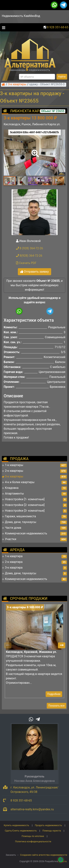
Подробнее (54, 694)
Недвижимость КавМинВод (21, 16)
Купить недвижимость (17, 825)
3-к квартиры (17, 85)
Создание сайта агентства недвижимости (44, 855)
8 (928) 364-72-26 (30, 248)
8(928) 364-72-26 (29, 256)
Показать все (56, 706)
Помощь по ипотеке (33, 836)
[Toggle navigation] (3, 27)
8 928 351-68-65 (58, 27)
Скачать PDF (26, 263)
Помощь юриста (52, 831)
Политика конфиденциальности (33, 841)
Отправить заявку (34, 272)
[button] (34, 151)
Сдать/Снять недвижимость (21, 831)
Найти (62, 77)
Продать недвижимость (48, 825)
